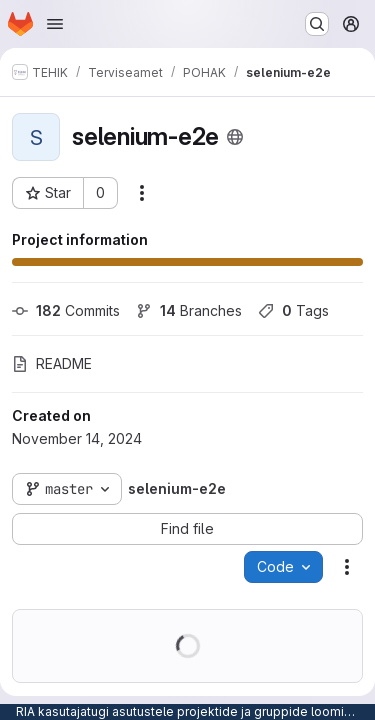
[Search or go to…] (317, 24)
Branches (189, 310)
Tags (293, 310)
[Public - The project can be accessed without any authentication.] (235, 137)
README (52, 363)
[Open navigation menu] (55, 24)
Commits (66, 310)
